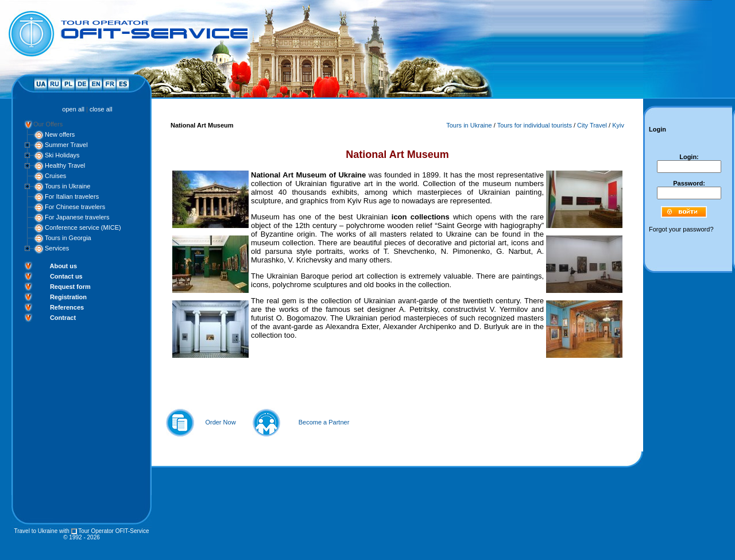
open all (73, 109)
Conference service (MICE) (83, 227)
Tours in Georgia (68, 238)
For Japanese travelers (77, 217)
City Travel (592, 125)
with (64, 531)
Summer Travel (66, 145)
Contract (63, 318)
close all (101, 109)
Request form (70, 287)
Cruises (55, 176)
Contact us (66, 276)
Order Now (220, 422)
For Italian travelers (72, 196)
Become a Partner (324, 422)
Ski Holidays (62, 155)
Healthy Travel (65, 165)
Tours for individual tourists (535, 125)
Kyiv (618, 125)
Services (57, 248)
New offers (60, 134)
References (67, 307)
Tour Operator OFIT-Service (113, 531)
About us (63, 266)
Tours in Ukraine (67, 186)
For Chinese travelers (75, 207)
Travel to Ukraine (36, 531)
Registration (68, 297)
